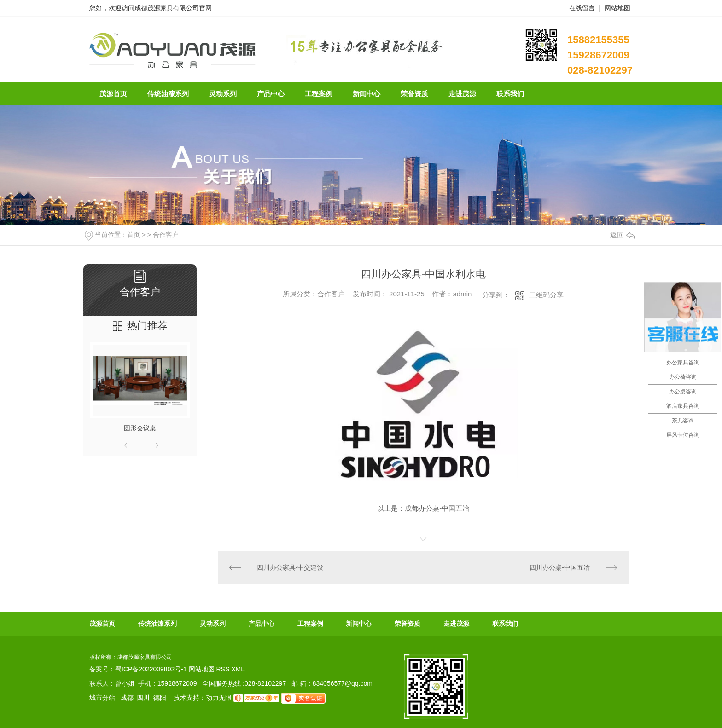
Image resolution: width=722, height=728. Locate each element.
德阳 (160, 698)
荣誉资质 (408, 624)
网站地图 (617, 8)
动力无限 (219, 698)
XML (238, 669)
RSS (224, 669)
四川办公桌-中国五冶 (560, 567)
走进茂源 (456, 624)
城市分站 (102, 698)
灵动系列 (213, 624)
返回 (623, 235)
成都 (127, 698)
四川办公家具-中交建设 (290, 567)
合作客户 (166, 235)
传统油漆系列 (157, 624)
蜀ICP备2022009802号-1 (151, 669)
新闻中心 (359, 624)
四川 (143, 698)
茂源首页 (102, 624)
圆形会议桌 (140, 428)
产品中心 (262, 624)
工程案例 (310, 624)
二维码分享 (546, 295)
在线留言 (582, 8)
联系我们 (505, 624)
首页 (134, 235)
